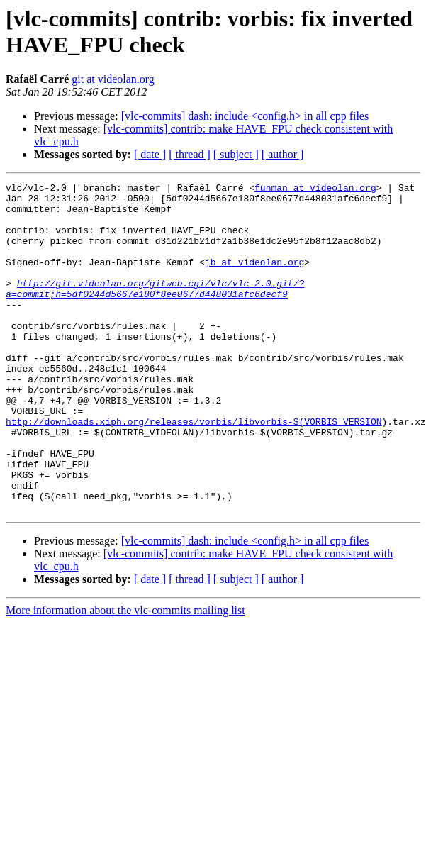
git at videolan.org (113, 79)
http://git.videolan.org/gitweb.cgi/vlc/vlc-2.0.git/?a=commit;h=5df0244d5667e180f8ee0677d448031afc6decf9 (155, 311)
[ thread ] (190, 154)
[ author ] (283, 154)
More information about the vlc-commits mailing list (125, 676)
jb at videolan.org (254, 279)
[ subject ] (236, 154)
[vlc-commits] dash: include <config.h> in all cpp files (245, 116)
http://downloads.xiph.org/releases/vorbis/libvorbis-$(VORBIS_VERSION (194, 470)
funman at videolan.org (315, 189)
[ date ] (150, 154)
